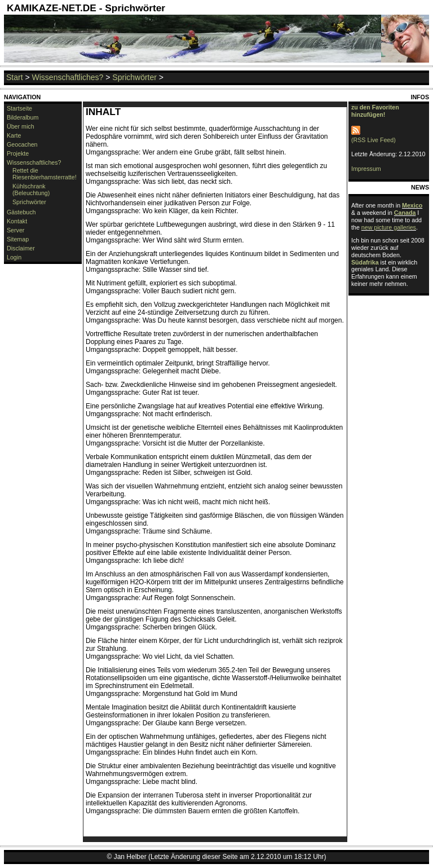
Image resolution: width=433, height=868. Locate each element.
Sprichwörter (134, 77)
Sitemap (18, 239)
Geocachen (22, 144)
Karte (14, 135)
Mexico (412, 205)
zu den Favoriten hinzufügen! (375, 111)
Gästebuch (21, 212)
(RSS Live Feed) (374, 136)
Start (15, 77)
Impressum (366, 169)
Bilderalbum (23, 117)
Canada (405, 213)
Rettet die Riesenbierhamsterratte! (45, 174)
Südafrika (365, 262)
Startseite (19, 108)
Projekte (18, 153)
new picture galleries (389, 227)
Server (16, 230)
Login (14, 257)
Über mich (21, 126)
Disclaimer (21, 248)
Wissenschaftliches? (68, 77)
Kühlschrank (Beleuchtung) (31, 190)
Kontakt (17, 221)
